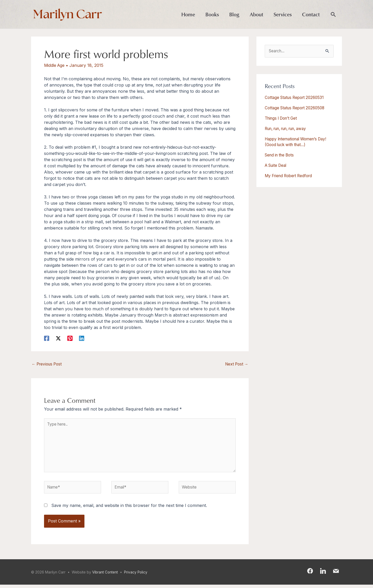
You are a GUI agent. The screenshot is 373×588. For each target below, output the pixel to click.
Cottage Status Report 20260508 (297, 108)
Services (283, 14)
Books (212, 14)
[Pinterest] (70, 338)
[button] (333, 15)
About (256, 14)
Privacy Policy (137, 575)
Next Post (236, 364)
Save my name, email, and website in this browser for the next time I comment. (129, 509)
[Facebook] (47, 338)
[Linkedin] (82, 338)
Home (188, 14)
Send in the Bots (281, 155)
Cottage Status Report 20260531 (297, 98)
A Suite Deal (277, 166)
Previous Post (48, 364)
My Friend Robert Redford (291, 176)
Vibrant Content (106, 575)
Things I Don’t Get (283, 118)
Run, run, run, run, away (290, 129)
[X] (58, 338)
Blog (234, 14)
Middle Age (55, 65)
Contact (311, 14)
